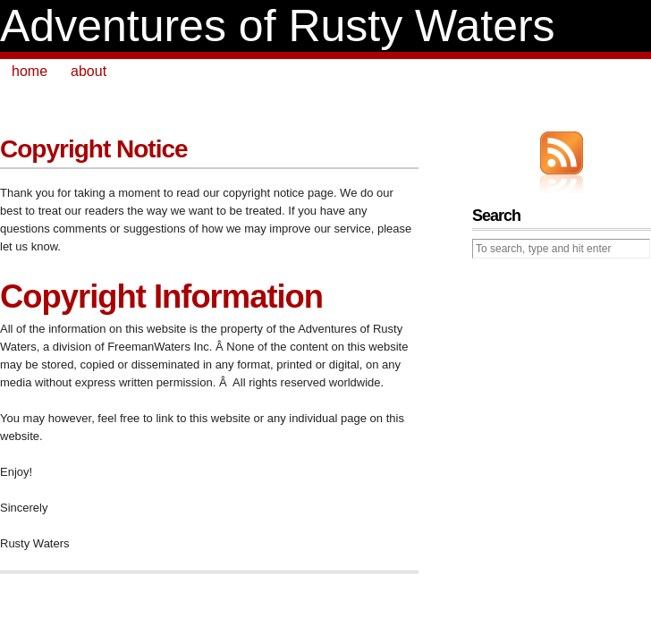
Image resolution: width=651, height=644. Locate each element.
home (30, 71)
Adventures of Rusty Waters (278, 26)
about (89, 71)
